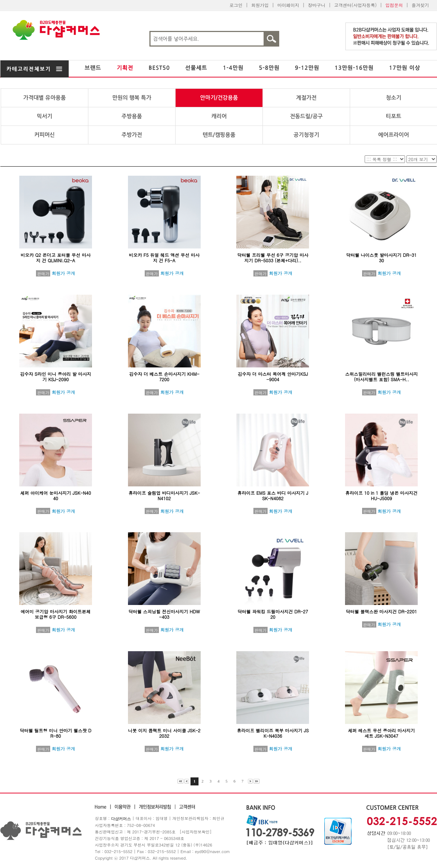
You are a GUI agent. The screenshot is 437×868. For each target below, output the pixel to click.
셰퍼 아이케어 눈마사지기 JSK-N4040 (55, 495)
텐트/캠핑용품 (219, 135)
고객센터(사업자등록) (355, 5)
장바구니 (317, 5)
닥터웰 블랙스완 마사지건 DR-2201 (381, 611)
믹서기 (44, 116)
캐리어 (219, 116)
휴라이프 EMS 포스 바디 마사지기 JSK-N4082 (273, 495)
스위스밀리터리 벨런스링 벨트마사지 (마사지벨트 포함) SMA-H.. (381, 377)
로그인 (236, 5)
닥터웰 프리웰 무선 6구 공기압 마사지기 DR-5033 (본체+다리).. (273, 258)
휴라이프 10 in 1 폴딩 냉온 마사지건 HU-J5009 (382, 495)
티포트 (393, 116)
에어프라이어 (394, 135)
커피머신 (44, 135)
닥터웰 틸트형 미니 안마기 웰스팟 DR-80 (56, 733)
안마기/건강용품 (219, 98)
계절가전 (306, 98)
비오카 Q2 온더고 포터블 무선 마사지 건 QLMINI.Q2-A (56, 258)
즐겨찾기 (420, 5)
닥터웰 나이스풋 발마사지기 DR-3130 (381, 258)
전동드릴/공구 (306, 116)
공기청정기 (306, 135)
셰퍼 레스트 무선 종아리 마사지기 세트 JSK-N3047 (381, 733)
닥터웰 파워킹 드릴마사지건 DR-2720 (273, 614)
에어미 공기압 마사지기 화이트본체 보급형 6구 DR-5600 (56, 614)
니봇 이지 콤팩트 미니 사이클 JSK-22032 (164, 733)
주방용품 (132, 116)
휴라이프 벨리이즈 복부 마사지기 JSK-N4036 (273, 733)
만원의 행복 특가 (132, 98)
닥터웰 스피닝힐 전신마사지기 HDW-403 (164, 614)
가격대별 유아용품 (45, 98)
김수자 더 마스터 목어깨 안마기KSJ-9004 (273, 377)
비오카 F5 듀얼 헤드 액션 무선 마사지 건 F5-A (164, 258)
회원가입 (260, 5)
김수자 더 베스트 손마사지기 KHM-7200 (164, 377)
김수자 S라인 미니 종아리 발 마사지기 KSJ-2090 (56, 377)
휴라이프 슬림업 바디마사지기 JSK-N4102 (164, 495)
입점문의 (394, 5)
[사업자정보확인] (196, 832)
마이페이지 (288, 5)
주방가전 (132, 135)
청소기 (393, 98)
